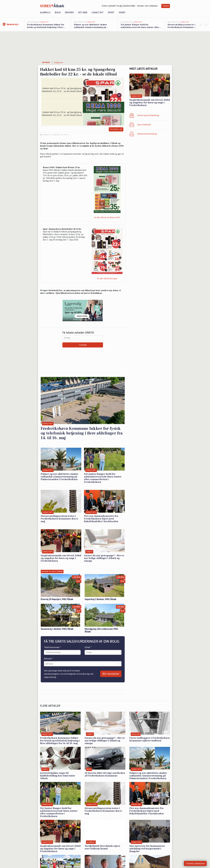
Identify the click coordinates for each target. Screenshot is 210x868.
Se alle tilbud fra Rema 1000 (107, 218)
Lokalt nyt (98, 12)
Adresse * (48, 659)
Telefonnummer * (52, 647)
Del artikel (116, 129)
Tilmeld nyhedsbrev (195, 863)
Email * (88, 647)
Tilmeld (166, 6)
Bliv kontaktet (111, 674)
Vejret (122, 12)
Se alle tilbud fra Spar (107, 279)
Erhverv (69, 12)
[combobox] (46, 664)
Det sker (83, 12)
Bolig (58, 12)
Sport (111, 12)
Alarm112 (45, 12)
